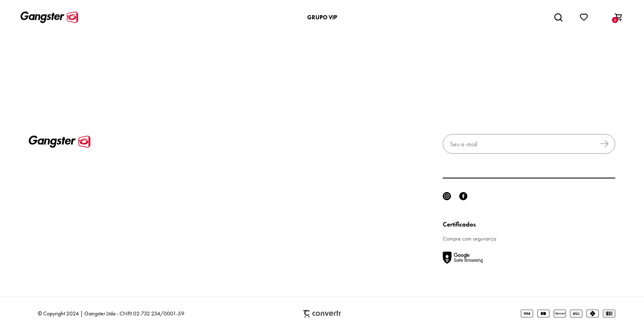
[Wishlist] (584, 17)
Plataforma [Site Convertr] (322, 314)
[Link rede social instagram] (447, 196)
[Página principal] (49, 17)
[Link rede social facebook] (463, 196)
